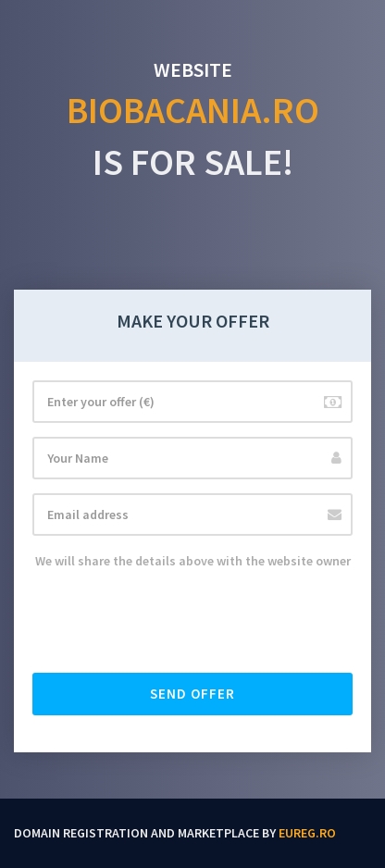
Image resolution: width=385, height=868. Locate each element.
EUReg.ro (307, 833)
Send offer (192, 694)
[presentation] (173, 623)
